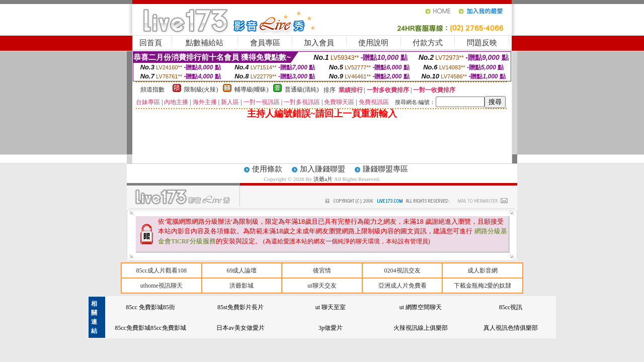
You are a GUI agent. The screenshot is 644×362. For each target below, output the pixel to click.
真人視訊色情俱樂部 (511, 328)
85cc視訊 (511, 307)
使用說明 (373, 43)
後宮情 (322, 270)
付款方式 (428, 43)
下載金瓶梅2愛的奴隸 (482, 286)
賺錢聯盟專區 (385, 169)
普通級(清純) (302, 89)
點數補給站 (205, 43)
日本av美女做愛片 (240, 328)
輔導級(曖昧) (252, 89)
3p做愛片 (331, 328)
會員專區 (265, 43)
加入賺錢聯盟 (323, 169)
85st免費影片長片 (240, 307)
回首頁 (151, 43)
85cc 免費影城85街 (150, 307)
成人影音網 (482, 270)
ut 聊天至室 (331, 307)
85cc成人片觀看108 (161, 270)
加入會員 (319, 43)
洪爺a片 (324, 179)
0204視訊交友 (403, 270)
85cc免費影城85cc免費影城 (150, 328)
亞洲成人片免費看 (403, 286)
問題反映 (482, 43)
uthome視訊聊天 (162, 286)
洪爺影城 (242, 286)
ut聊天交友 (322, 286)
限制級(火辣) (201, 89)
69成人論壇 (242, 270)
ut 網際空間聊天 (421, 307)
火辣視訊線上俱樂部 (421, 328)
